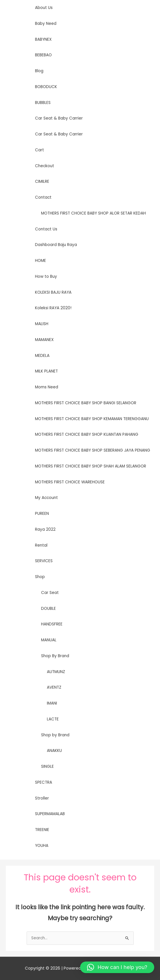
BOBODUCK (46, 87)
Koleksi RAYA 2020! (53, 308)
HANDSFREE (52, 624)
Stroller (42, 798)
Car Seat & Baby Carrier (59, 118)
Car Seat (50, 593)
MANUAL (49, 640)
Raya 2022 (45, 529)
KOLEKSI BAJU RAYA (53, 292)
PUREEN (42, 514)
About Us (44, 8)
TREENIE (42, 830)
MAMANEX (44, 340)
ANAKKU (54, 751)
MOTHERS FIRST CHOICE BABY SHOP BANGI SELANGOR (86, 403)
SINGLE (47, 766)
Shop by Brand (55, 735)
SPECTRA (44, 782)
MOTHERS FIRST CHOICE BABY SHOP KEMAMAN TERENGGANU (92, 419)
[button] (117, 967)
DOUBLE (48, 609)
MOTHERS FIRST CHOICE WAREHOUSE (70, 482)
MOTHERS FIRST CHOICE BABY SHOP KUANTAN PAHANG (87, 434)
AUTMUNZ (56, 672)
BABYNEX (43, 39)
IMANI (52, 703)
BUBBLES (43, 103)
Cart (39, 150)
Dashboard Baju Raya (56, 245)
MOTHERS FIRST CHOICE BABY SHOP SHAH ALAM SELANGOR (91, 466)
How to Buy (46, 276)
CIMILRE (42, 181)
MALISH (42, 324)
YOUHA (42, 846)
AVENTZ (54, 687)
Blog (39, 71)
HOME (41, 261)
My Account (46, 498)
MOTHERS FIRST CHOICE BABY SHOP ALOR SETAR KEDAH (93, 213)
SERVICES (44, 561)
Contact (43, 197)
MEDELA (42, 356)
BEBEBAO (43, 55)
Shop (40, 577)
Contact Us (46, 229)
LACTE (53, 719)
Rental (41, 545)
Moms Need (47, 387)
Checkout (45, 166)
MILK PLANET (46, 371)
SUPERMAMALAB (50, 814)
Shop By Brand (55, 656)
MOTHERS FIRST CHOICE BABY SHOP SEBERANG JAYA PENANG (93, 450)
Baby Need (46, 24)
